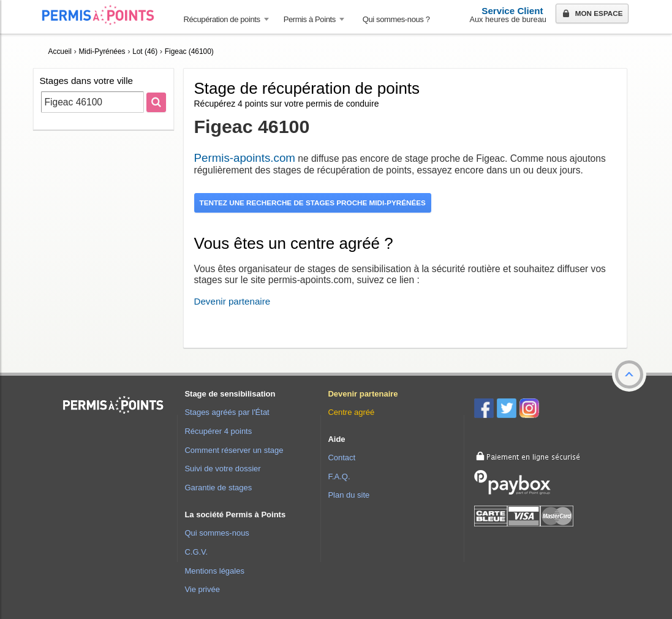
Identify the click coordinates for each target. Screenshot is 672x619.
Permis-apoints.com (245, 158)
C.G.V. (196, 552)
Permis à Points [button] (310, 19)
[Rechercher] (156, 102)
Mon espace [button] (591, 14)
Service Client (512, 11)
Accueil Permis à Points (104, 15)
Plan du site (349, 495)
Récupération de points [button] (222, 19)
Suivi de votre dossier (222, 469)
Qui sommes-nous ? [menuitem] (396, 19)
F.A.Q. (339, 477)
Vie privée (202, 589)
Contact (342, 458)
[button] (629, 374)
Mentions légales (214, 571)
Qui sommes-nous (217, 533)
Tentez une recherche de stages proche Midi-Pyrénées (313, 203)
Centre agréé (351, 412)
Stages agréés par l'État (227, 412)
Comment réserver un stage (234, 450)
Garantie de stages (218, 488)
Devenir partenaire (232, 301)
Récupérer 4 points (218, 431)
